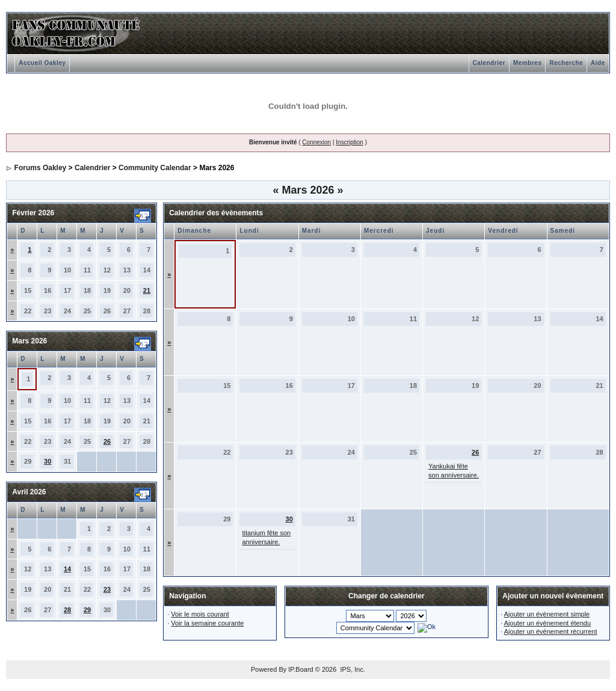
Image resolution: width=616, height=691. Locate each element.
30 (48, 461)
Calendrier (489, 63)
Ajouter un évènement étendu (547, 623)
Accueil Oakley (42, 63)
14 (67, 569)
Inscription (350, 142)
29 (87, 610)
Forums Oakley (41, 168)
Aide (598, 63)
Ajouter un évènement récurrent (551, 631)
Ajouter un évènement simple (547, 614)
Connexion (316, 142)
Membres (527, 63)
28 (67, 610)
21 (147, 290)
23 (107, 589)
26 (107, 441)
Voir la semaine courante (207, 623)
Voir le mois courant (200, 614)
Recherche (566, 63)
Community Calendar (155, 168)
